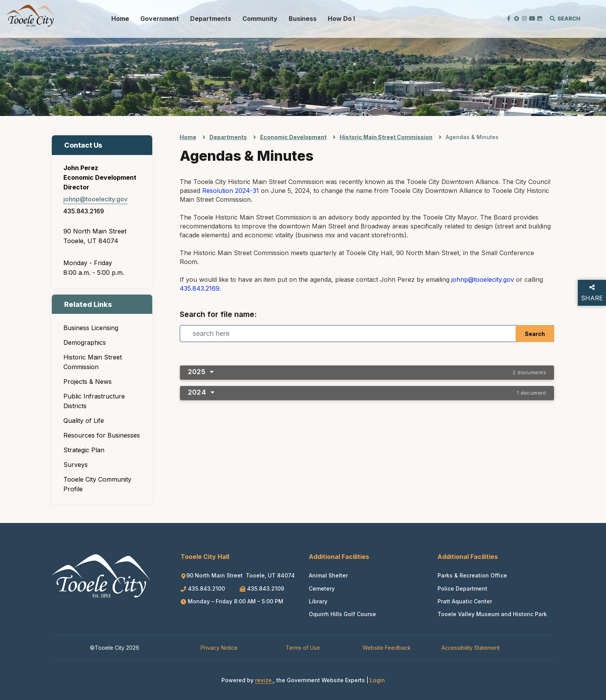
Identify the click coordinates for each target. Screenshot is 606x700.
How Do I (341, 19)
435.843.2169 (84, 211)
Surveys (76, 465)
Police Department (462, 588)
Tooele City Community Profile (97, 484)
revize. (264, 680)
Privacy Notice (219, 648)
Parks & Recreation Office (472, 575)
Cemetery (322, 588)
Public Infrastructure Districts (94, 401)
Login (377, 680)
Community (260, 19)
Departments (211, 19)
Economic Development (293, 137)
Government (160, 19)
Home (120, 19)
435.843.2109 (262, 588)
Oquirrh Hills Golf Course (342, 614)
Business (303, 19)
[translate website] (481, 18)
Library (318, 601)
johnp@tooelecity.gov (95, 199)
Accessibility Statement (471, 648)
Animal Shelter (328, 575)
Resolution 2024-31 (231, 191)
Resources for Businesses (102, 435)
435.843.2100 (203, 588)
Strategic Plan (84, 450)
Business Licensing (91, 328)
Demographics (85, 342)
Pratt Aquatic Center (465, 601)
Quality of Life (84, 421)
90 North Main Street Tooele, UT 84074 (238, 575)
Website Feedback (387, 648)
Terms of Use (303, 648)
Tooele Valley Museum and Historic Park (492, 614)
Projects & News (88, 382)
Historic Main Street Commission (93, 362)
